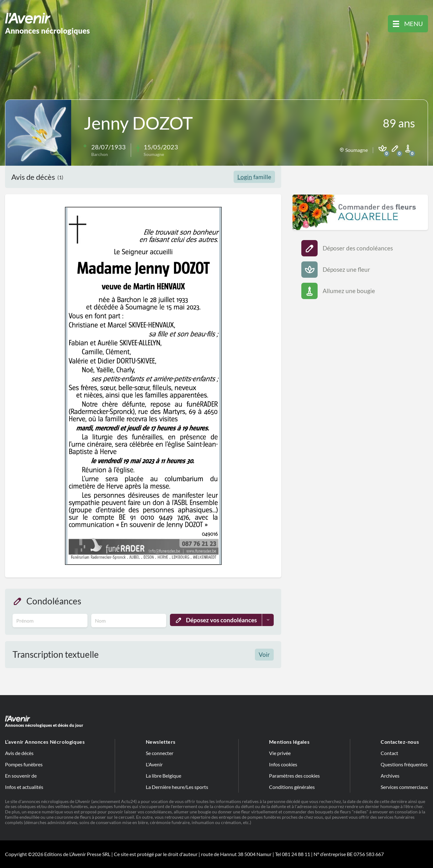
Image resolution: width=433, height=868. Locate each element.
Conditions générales (292, 787)
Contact (389, 753)
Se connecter (160, 753)
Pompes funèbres (24, 764)
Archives (390, 776)
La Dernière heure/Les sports (177, 787)
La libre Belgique (164, 776)
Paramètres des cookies (294, 776)
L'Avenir (154, 764)
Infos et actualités (24, 787)
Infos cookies (283, 764)
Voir (264, 654)
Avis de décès (19, 753)
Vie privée (280, 753)
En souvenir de (21, 776)
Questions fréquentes (404, 764)
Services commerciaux (404, 787)
